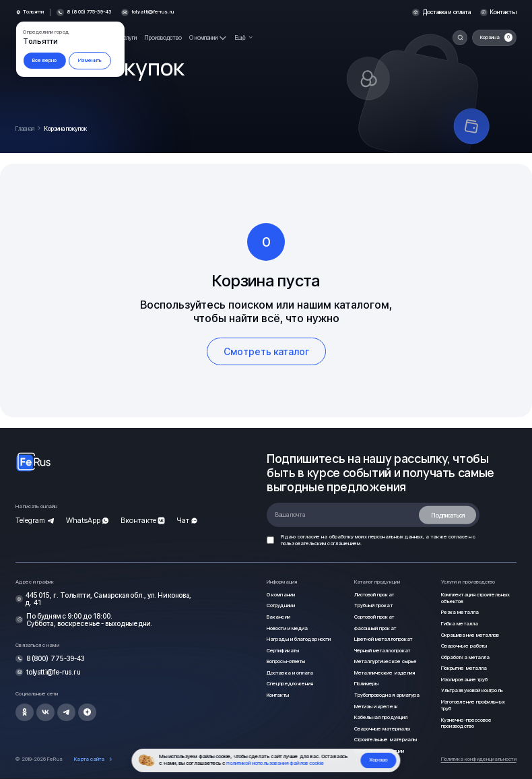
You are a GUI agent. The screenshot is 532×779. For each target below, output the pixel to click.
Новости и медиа (287, 628)
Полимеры (367, 684)
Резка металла (460, 612)
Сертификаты (283, 651)
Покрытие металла (464, 668)
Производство (163, 37)
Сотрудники (281, 605)
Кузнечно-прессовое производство (466, 723)
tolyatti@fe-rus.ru (152, 12)
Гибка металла (460, 624)
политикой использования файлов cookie (276, 763)
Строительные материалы (386, 740)
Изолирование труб (464, 680)
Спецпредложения (290, 684)
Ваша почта (290, 515)
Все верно (45, 60)
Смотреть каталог (266, 351)
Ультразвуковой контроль (472, 690)
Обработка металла (465, 657)
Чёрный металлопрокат (383, 651)
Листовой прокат (374, 595)
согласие (309, 537)
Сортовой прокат (374, 617)
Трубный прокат (373, 605)
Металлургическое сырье (386, 661)
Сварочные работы (464, 646)
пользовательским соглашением (321, 543)
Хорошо (378, 760)
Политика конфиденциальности (479, 759)
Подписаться (448, 515)
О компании (281, 595)
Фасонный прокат (375, 628)
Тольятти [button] (33, 12)
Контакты (503, 12)
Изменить (90, 60)
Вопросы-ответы (286, 661)
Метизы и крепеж (376, 707)
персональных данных (396, 537)
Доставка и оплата (447, 12)
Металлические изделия (385, 673)
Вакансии (278, 617)
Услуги (129, 37)
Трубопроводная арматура (387, 695)
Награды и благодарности (299, 639)
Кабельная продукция (381, 717)
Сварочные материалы (382, 729)
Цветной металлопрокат (384, 639)
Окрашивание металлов (470, 635)
